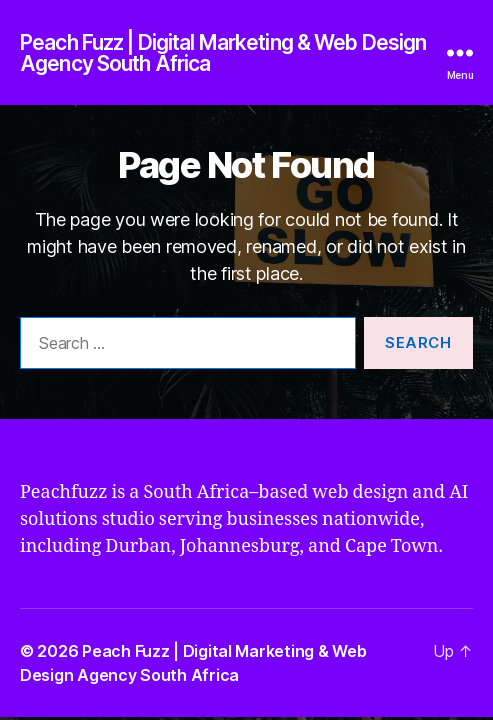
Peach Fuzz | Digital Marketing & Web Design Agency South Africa (223, 53)
